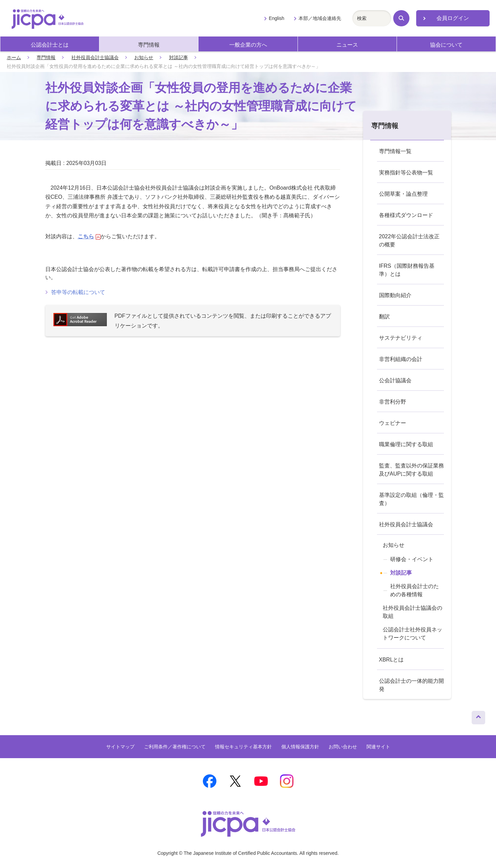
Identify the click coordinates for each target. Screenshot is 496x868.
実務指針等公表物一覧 (406, 173)
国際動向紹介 (395, 295)
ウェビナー (393, 423)
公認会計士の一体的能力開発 (411, 685)
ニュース (347, 45)
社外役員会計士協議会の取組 (412, 612)
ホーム (14, 57)
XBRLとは (392, 660)
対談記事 (179, 57)
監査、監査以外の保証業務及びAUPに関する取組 (411, 470)
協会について (446, 45)
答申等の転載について (78, 292)
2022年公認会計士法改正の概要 (409, 240)
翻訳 (384, 317)
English (277, 18)
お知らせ (144, 57)
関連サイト (378, 747)
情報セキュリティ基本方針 (243, 747)
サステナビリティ (401, 338)
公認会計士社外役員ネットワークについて (412, 634)
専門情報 (149, 45)
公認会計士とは (50, 45)
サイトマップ (120, 747)
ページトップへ (478, 716)
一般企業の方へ (248, 45)
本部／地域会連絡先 (320, 18)
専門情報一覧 (395, 151)
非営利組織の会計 (401, 359)
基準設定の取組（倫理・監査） (411, 499)
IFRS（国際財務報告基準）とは (407, 270)
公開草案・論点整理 (403, 194)
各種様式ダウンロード (406, 215)
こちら (89, 236)
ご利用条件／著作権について (175, 747)
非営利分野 (393, 402)
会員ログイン (453, 18)
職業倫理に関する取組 (406, 444)
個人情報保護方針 (300, 747)
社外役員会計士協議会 (95, 57)
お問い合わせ (343, 747)
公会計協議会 (395, 380)
